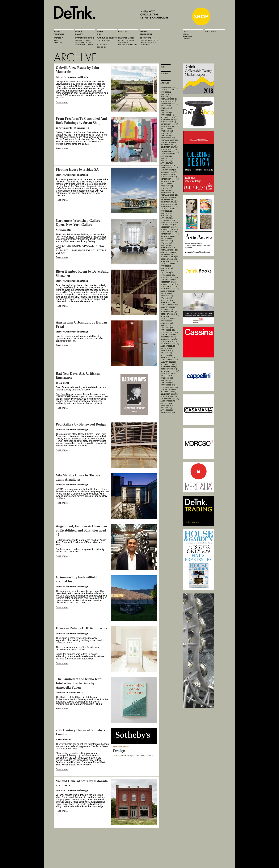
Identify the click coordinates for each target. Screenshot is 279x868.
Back (163, 67)
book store (146, 38)
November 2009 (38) (169, 367)
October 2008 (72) (169, 396)
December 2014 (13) (169, 227)
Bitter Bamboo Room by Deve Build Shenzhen (82, 274)
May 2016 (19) (166, 188)
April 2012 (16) (167, 300)
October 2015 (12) (169, 204)
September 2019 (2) (169, 104)
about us (188, 36)
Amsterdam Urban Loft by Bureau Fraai (81, 324)
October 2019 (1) (168, 101)
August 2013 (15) (168, 264)
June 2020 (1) (166, 94)
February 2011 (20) (169, 332)
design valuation (148, 43)
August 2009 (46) (168, 373)
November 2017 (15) (169, 147)
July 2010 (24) (167, 348)
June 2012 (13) (167, 296)
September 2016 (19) (170, 179)
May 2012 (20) (166, 298)
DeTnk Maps (146, 45)
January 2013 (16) (169, 280)
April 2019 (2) (167, 113)
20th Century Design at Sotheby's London (80, 732)
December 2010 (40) (169, 337)
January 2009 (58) (169, 389)
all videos (123, 43)
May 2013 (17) (166, 271)
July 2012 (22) (167, 293)
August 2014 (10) (168, 236)
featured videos (126, 38)
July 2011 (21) (167, 321)
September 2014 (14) (170, 234)
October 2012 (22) (169, 287)
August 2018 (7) (168, 126)
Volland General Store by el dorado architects (82, 783)
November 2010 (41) (169, 339)
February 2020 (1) (169, 99)
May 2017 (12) (166, 161)
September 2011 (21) (170, 316)
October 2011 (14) (169, 314)
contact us (210, 32)
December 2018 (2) (169, 117)
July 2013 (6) (166, 266)
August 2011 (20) (168, 319)
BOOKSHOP (102, 47)
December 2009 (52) (169, 364)
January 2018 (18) (169, 142)
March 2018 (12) (168, 138)
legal (186, 34)
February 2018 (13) (169, 140)
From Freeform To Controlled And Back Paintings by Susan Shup (81, 121)
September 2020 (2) (169, 88)
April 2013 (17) (167, 273)
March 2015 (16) (168, 220)
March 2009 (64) (168, 385)
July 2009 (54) (167, 376)
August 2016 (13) (168, 181)
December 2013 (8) (169, 255)
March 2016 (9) (167, 193)
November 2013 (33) (169, 257)
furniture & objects (107, 38)
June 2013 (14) (167, 268)
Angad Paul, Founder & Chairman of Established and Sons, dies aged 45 (81, 530)
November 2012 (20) (169, 284)
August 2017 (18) (168, 154)
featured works (83, 40)
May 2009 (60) (166, 380)
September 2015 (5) (169, 206)
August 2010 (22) (168, 346)
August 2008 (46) (168, 401)
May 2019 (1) (166, 110)
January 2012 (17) (169, 307)
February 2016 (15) (169, 195)
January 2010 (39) (169, 362)
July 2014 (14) (167, 238)
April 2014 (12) (167, 245)
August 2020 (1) (168, 90)
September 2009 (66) (170, 371)
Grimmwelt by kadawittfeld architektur (76, 579)
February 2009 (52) (169, 387)
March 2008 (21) (168, 412)
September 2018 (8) (169, 124)
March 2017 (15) (168, 165)
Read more (62, 102)
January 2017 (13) (169, 170)
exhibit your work (84, 45)
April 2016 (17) (167, 190)
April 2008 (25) (167, 410)
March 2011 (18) (168, 330)
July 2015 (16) (167, 211)
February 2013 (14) (169, 277)
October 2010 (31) (169, 341)
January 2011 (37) (169, 335)
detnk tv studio (126, 40)
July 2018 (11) (167, 129)
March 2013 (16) (168, 275)
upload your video (128, 45)
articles (58, 43)
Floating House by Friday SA (77, 169)
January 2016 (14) (169, 197)
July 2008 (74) (167, 403)
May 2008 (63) (166, 408)
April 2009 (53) (167, 383)
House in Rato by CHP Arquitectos (81, 628)
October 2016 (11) (169, 177)
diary (56, 40)
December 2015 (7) (169, 200)
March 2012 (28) (168, 303)
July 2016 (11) (167, 184)
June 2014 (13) (167, 241)
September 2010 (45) (170, 344)
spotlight (59, 38)
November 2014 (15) (169, 229)
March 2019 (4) (167, 115)
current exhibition (85, 38)
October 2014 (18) (169, 232)
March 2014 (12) (168, 248)
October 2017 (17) (169, 149)
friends (187, 39)
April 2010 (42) (167, 355)
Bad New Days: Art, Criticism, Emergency (78, 376)
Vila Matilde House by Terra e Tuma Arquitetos (78, 477)
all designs (102, 45)
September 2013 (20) (170, 261)
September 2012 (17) (170, 289)
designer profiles (149, 40)
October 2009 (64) (169, 369)
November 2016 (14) (169, 174)
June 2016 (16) (167, 186)
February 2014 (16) (169, 250)
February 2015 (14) (169, 222)
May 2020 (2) (166, 97)
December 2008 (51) (169, 392)
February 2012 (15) (169, 305)
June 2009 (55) (167, 378)
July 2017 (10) (167, 156)
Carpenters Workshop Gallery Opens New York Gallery (78, 223)
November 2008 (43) (169, 394)
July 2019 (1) (166, 106)
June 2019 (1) (166, 108)
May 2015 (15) (166, 216)
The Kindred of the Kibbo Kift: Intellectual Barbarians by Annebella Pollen (79, 683)
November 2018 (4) (169, 120)
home (186, 32)
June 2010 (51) (167, 351)
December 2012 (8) (169, 282)
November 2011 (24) (169, 312)
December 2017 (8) (169, 145)
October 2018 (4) (168, 122)
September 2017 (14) (170, 152)
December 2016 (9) (169, 172)
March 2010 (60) (168, 357)
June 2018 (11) (167, 131)
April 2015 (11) (167, 218)
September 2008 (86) (170, 399)
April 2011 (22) (167, 328)
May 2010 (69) (166, 353)
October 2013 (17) (169, 259)
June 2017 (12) (167, 158)
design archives (83, 43)
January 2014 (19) (169, 252)
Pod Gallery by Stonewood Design (81, 424)
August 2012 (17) (168, 291)
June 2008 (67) (167, 405)
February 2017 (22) (169, 168)
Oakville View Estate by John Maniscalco (77, 70)
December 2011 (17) (169, 309)
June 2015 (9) (166, 213)
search (164, 74)
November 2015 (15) (169, 202)
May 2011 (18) (166, 325)
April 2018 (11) (167, 136)
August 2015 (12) (168, 209)
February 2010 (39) (169, 360)
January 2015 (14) (169, 225)
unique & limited (105, 40)
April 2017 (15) (167, 163)
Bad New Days (64, 394)
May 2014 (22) (166, 243)
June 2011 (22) (167, 323)
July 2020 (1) (166, 92)
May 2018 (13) (166, 133)
